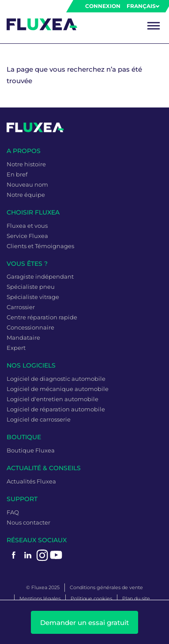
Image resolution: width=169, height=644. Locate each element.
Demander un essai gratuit (84, 623)
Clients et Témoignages (40, 246)
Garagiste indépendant (40, 276)
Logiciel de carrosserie (39, 419)
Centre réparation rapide (42, 317)
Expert (16, 348)
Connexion (103, 6)
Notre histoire (26, 164)
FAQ (13, 512)
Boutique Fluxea (31, 450)
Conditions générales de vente (106, 587)
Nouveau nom (27, 184)
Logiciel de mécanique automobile (58, 389)
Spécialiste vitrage (33, 297)
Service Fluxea (27, 236)
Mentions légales (40, 598)
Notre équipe (26, 195)
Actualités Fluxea (31, 481)
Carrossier (21, 307)
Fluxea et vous (27, 226)
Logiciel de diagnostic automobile (56, 379)
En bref (17, 174)
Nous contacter (28, 522)
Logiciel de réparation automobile (56, 409)
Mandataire (23, 337)
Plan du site (136, 598)
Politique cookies (91, 598)
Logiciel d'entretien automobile (53, 399)
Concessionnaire (30, 327)
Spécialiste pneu (31, 287)
